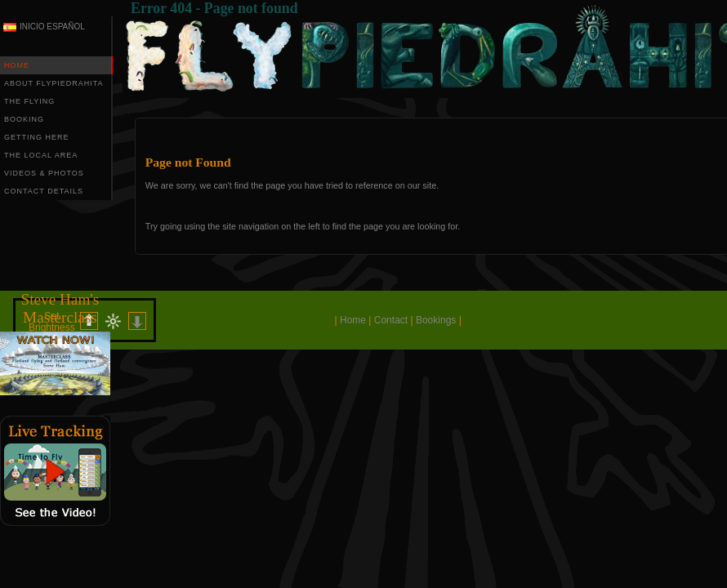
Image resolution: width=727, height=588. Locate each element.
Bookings (436, 320)
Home (353, 320)
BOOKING (24, 119)
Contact (391, 320)
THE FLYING (29, 101)
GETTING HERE (37, 137)
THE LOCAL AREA (41, 155)
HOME (17, 65)
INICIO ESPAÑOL (52, 27)
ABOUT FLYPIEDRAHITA (54, 83)
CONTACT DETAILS (44, 191)
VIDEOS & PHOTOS (44, 173)
